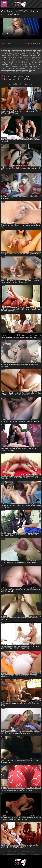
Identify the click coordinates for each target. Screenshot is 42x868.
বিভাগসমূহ (8, 76)
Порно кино (25, 854)
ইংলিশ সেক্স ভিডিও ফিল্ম (25, 79)
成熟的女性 (16, 854)
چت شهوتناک (35, 854)
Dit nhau (18, 851)
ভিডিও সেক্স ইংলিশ (7, 851)
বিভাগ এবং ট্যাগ (10, 79)
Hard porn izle (27, 851)
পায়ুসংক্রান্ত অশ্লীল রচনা (22, 76)
